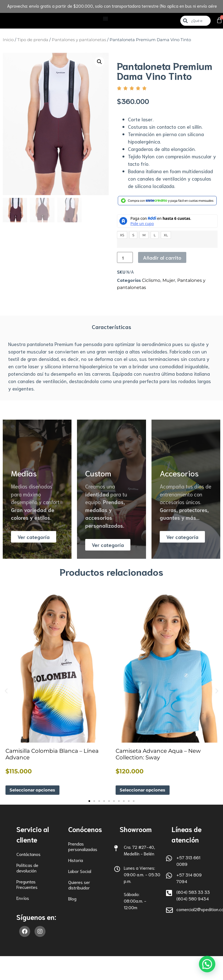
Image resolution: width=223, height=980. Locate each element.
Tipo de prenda (33, 40)
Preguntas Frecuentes (27, 884)
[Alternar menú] (105, 18)
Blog (72, 899)
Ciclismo (151, 280)
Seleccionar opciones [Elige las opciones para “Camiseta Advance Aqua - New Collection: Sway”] (144, 790)
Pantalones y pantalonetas (79, 40)
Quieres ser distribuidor (79, 885)
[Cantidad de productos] (125, 257)
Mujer (169, 280)
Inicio (8, 40)
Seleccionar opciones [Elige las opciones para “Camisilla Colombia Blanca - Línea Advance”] (34, 790)
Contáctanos (28, 854)
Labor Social (80, 871)
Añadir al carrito (162, 257)
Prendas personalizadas (83, 846)
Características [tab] (112, 327)
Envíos (23, 898)
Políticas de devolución (27, 868)
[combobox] (195, 21)
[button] (99, 62)
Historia (76, 860)
